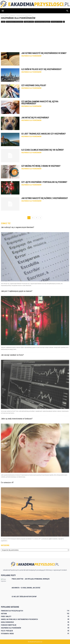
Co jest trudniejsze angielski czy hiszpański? (43, 134)
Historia (4, 614)
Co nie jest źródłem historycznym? (24, 597)
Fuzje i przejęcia (7, 631)
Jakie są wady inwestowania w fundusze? (17, 419)
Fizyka (3, 22)
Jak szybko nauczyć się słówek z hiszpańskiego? (45, 198)
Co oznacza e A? (7, 482)
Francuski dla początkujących (42, 22)
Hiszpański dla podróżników (31, 56)
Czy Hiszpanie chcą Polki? (34, 85)
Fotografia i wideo (29, 22)
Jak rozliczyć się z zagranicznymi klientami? (17, 227)
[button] (67, 11)
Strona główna (5, 16)
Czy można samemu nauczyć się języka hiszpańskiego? (40, 103)
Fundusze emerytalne (9, 625)
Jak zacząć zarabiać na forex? (12, 355)
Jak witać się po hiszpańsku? (35, 118)
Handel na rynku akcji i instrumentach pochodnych (19, 619)
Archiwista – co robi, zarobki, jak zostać (26, 588)
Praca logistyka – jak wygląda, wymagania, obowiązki (31, 579)
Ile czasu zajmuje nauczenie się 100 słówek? (42, 150)
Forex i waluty (6, 617)
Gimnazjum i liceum (57, 22)
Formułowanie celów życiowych (15, 22)
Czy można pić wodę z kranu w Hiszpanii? (41, 166)
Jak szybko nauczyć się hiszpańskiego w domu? (44, 53)
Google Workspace (7, 622)
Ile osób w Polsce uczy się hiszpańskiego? (41, 69)
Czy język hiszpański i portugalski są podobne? (44, 182)
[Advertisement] (35, 37)
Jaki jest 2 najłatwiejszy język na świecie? (17, 291)
